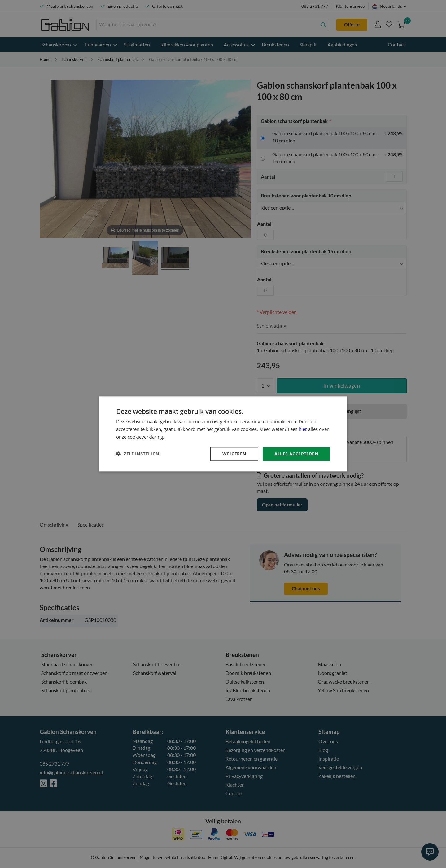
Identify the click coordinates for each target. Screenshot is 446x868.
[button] (138, 454)
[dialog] (223, 434)
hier (303, 429)
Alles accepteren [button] (296, 454)
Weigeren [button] (234, 454)
